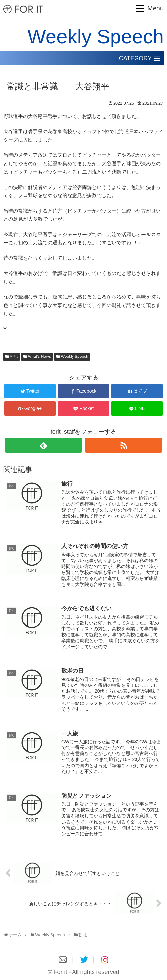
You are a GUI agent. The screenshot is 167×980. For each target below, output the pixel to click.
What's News (39, 357)
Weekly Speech (75, 357)
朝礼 (14, 357)
